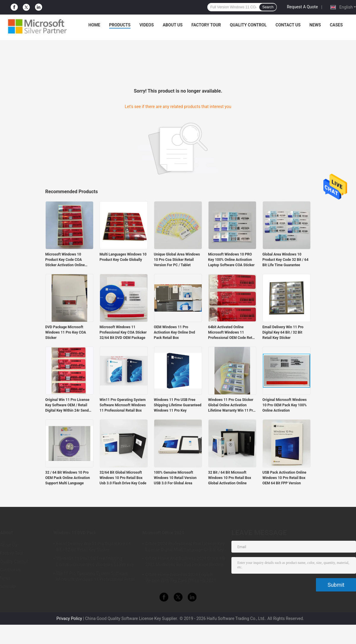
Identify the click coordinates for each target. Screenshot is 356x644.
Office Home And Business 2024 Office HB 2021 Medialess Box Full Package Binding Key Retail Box (185, 562)
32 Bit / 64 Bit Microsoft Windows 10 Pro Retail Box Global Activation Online (230, 478)
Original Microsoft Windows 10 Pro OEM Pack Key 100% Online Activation (285, 405)
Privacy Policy (69, 618)
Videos (147, 25)
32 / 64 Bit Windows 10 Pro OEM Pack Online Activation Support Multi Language (68, 478)
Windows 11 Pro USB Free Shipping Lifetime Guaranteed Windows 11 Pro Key (178, 405)
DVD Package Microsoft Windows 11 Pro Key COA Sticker (66, 332)
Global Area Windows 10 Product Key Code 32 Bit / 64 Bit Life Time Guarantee (286, 260)
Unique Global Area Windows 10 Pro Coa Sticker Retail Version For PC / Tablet (177, 260)
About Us (173, 25)
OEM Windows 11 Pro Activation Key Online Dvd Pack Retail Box (175, 332)
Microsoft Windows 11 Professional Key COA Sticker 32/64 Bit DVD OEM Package (123, 332)
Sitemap (8, 586)
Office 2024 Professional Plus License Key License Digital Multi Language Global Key (185, 547)
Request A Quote (302, 7)
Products (120, 25)
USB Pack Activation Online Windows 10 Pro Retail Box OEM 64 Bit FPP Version (285, 478)
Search (268, 7)
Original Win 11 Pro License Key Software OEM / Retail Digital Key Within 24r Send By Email (67, 405)
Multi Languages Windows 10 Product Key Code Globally (123, 257)
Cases (336, 25)
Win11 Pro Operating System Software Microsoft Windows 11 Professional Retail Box (123, 405)
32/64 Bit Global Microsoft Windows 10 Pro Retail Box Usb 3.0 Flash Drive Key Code (123, 478)
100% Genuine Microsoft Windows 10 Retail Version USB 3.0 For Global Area (175, 478)
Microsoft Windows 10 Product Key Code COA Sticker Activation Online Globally (65, 260)
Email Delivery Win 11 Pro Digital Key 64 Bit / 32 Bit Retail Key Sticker (283, 332)
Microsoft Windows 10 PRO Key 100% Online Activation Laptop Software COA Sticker (232, 260)
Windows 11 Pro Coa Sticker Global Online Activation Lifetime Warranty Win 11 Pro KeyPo (232, 405)
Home (94, 25)
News (315, 25)
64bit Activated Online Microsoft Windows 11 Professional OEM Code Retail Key (232, 333)
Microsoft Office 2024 (163, 533)
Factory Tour (206, 25)
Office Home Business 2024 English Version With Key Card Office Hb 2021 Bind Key (181, 578)
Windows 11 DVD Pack (75, 533)
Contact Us (288, 25)
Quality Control (248, 25)
